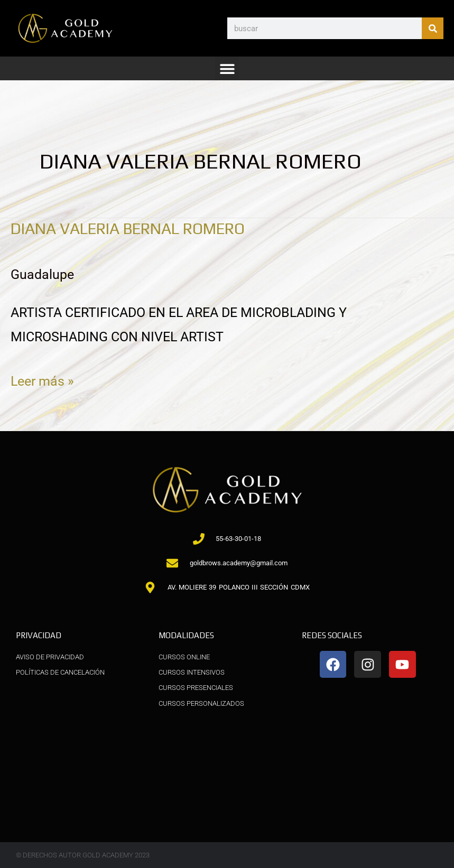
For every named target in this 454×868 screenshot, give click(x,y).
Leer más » (42, 379)
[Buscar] (433, 28)
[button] (227, 68)
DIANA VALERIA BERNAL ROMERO (136, 228)
